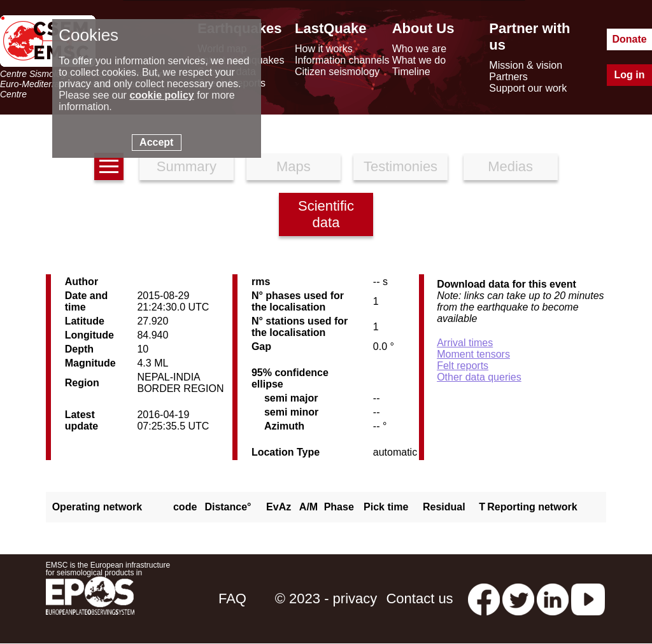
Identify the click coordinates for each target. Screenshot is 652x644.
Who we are (419, 49)
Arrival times (465, 343)
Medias (510, 166)
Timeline (411, 72)
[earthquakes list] (109, 166)
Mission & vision (526, 65)
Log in (630, 75)
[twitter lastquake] (518, 598)
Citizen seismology (337, 72)
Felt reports (463, 366)
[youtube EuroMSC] (588, 598)
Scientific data (326, 214)
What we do (419, 60)
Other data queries (479, 377)
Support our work (528, 88)
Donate (629, 39)
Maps (294, 166)
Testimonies (400, 166)
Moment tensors (473, 354)
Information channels (342, 60)
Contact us (419, 598)
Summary (187, 166)
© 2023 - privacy (326, 598)
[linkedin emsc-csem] (553, 598)
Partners (508, 77)
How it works (324, 49)
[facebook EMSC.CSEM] (484, 598)
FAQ (232, 598)
